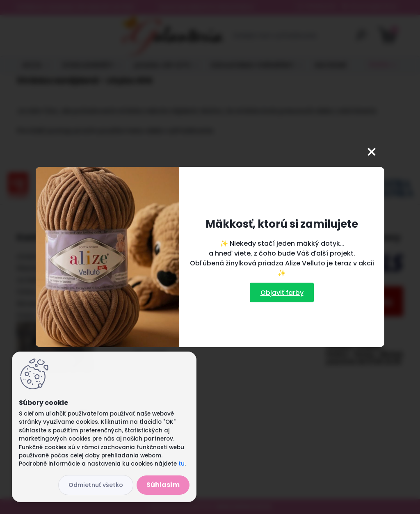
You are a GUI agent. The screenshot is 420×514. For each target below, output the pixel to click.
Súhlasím (163, 485)
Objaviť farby (282, 293)
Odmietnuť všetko (96, 485)
